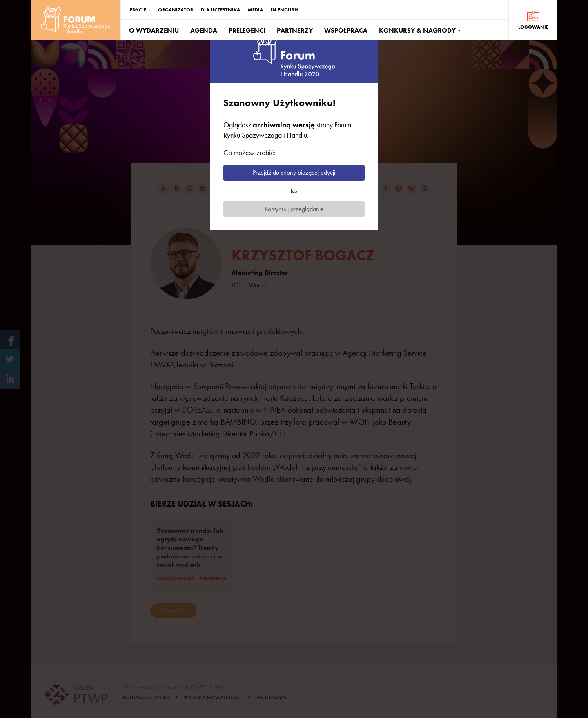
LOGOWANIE (533, 27)
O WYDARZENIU (154, 30)
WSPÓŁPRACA (346, 30)
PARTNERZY (295, 30)
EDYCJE (138, 10)
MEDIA (255, 10)
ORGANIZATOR (176, 10)
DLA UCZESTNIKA (220, 10)
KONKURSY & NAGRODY (417, 30)
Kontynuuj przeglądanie (294, 209)
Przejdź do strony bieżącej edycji (294, 172)
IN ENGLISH (284, 10)
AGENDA (204, 30)
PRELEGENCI (247, 30)
